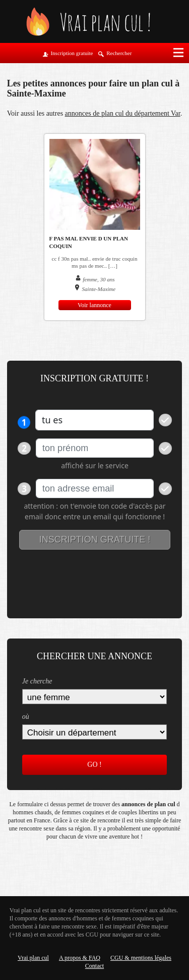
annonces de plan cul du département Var (123, 113)
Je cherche (37, 681)
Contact (94, 966)
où (26, 717)
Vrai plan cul (33, 958)
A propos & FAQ (80, 958)
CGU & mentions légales (141, 958)
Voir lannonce (94, 305)
